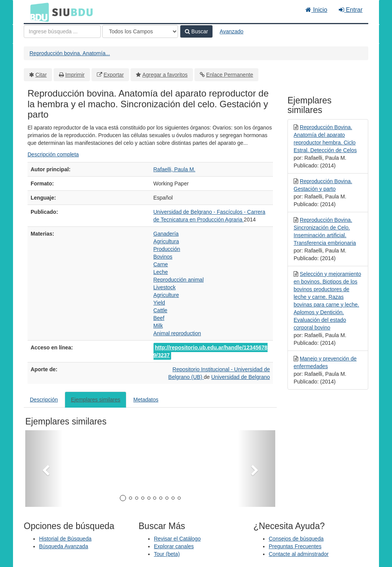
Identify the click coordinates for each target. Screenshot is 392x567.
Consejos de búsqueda (296, 539)
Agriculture (166, 295)
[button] (44, 469)
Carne (161, 264)
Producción (167, 249)
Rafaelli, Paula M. (175, 169)
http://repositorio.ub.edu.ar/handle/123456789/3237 (211, 351)
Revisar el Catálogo (177, 539)
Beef (159, 318)
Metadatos (146, 400)
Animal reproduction (177, 333)
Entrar (351, 10)
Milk (158, 326)
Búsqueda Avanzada (64, 546)
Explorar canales (174, 546)
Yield (159, 303)
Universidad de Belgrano (241, 377)
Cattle (161, 310)
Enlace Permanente (229, 75)
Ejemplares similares (96, 400)
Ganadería (166, 234)
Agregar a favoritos (165, 75)
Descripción (44, 400)
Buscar (196, 31)
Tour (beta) (167, 554)
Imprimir (75, 75)
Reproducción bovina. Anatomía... (70, 53)
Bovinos (163, 257)
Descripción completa (53, 154)
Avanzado (232, 31)
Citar (41, 75)
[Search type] (140, 31)
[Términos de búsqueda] (62, 31)
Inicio (316, 10)
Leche (161, 272)
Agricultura (166, 241)
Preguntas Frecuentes (295, 546)
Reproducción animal (179, 280)
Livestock (165, 287)
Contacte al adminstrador (299, 554)
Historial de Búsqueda (65, 539)
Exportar (114, 75)
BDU (38, 12)
